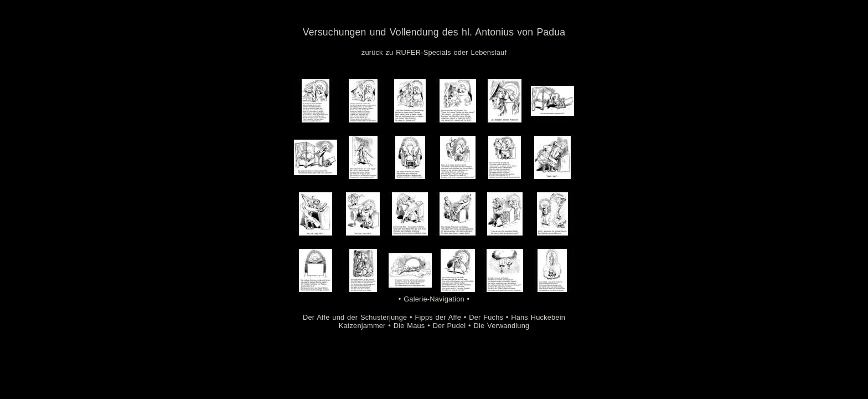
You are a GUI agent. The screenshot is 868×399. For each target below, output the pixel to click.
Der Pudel (449, 326)
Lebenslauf (489, 52)
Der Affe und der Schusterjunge (355, 317)
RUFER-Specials (423, 52)
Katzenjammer (362, 326)
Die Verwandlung (502, 326)
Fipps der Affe (438, 317)
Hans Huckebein (538, 317)
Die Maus (409, 326)
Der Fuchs (486, 317)
